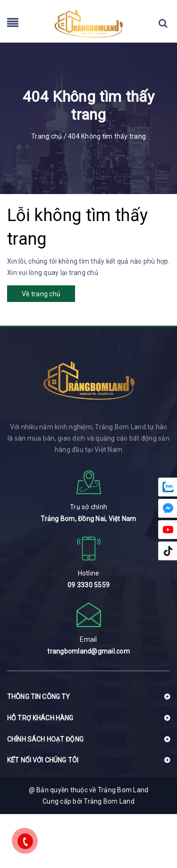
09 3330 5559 (88, 585)
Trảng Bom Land (109, 801)
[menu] (13, 25)
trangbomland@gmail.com (88, 651)
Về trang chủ (41, 294)
